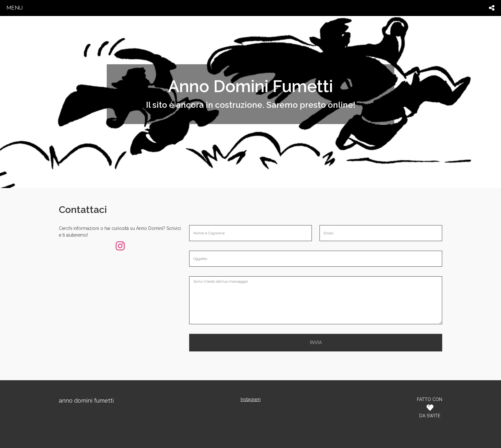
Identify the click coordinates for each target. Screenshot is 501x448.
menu (15, 8)
